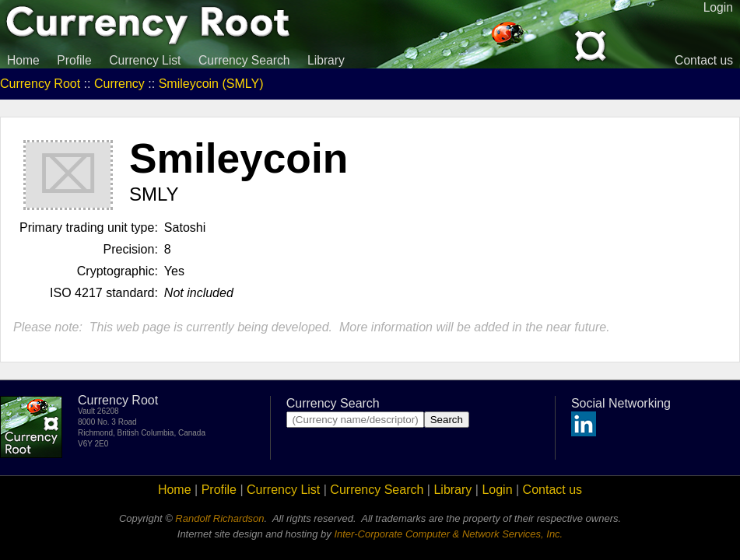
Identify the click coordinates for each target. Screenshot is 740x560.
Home (23, 60)
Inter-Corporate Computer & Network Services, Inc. (448, 534)
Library (326, 60)
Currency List (145, 60)
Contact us (704, 60)
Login (497, 490)
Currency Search (244, 60)
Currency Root (40, 84)
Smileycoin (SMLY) (211, 84)
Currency (119, 84)
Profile (74, 60)
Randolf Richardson (219, 518)
